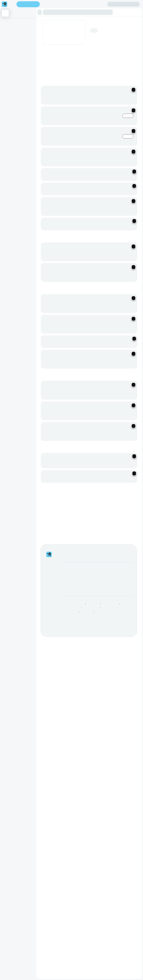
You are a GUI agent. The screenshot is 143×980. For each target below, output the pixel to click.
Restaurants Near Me (69, 250)
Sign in (124, 4)
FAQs (115, 217)
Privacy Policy (93, 242)
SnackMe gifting (93, 213)
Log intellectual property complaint (127, 221)
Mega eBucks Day (94, 217)
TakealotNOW (87, 250)
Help (114, 213)
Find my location (55, 4)
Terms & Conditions (110, 242)
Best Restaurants (109, 246)
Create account (96, 4)
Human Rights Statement (70, 246)
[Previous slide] (127, 66)
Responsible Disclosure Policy (72, 242)
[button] (40, 12)
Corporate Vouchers (94, 221)
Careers (64, 225)
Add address (125, 25)
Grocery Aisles (102, 250)
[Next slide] (134, 66)
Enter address (29, 4)
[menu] (12, 4)
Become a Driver (68, 221)
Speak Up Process (91, 246)
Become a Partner (68, 217)
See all (117, 103)
